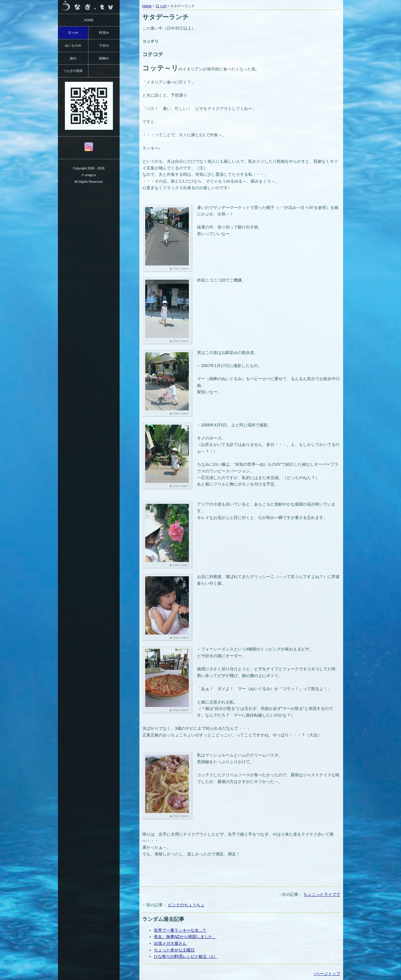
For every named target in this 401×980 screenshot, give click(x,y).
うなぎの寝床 (73, 71)
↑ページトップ (327, 974)
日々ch (161, 6)
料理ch (104, 33)
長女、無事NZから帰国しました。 (185, 937)
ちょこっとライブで (322, 894)
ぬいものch (73, 45)
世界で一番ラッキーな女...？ (180, 930)
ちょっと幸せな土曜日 (174, 950)
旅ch (73, 58)
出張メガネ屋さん (170, 943)
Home (147, 6)
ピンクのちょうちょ (186, 905)
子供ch (104, 45)
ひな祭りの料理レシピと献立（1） (186, 956)
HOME (89, 20)
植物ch (104, 58)
